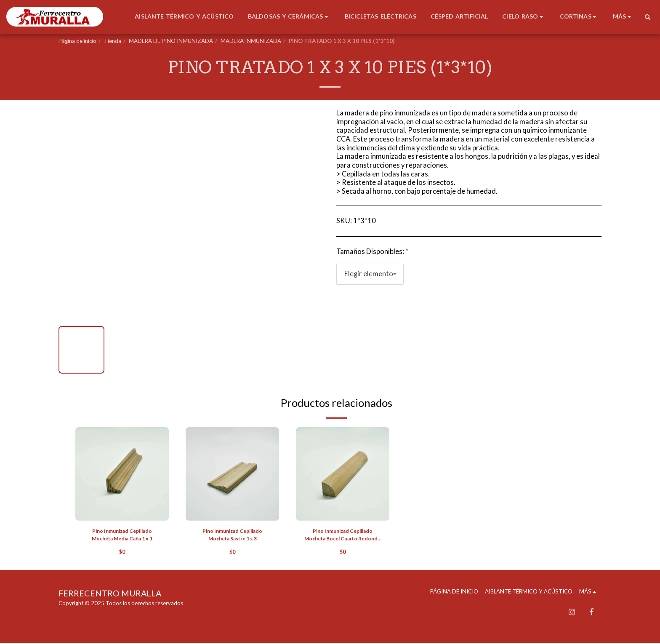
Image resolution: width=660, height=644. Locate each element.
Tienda (113, 41)
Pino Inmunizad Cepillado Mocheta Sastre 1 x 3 (233, 535)
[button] (647, 17)
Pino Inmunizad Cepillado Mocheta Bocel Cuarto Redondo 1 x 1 (343, 536)
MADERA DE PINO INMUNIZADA (171, 41)
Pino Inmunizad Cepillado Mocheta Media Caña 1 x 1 (122, 535)
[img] (122, 474)
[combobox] (370, 274)
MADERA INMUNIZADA (251, 41)
